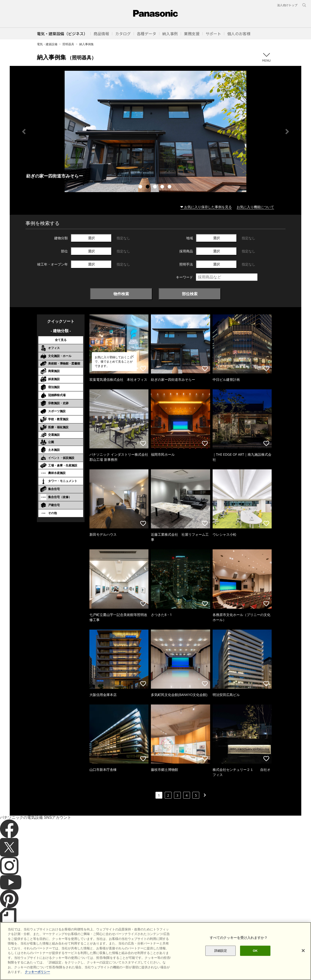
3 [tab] (155, 187)
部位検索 (190, 294)
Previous (24, 132)
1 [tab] (141, 187)
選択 (91, 238)
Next (287, 132)
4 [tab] (163, 187)
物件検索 (121, 294)
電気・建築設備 (47, 44)
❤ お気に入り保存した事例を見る (206, 207)
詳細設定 (221, 951)
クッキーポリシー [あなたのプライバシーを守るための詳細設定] (37, 972)
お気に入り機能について (255, 207)
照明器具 (68, 44)
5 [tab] (170, 187)
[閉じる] (303, 951)
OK (255, 951)
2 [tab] (148, 187)
